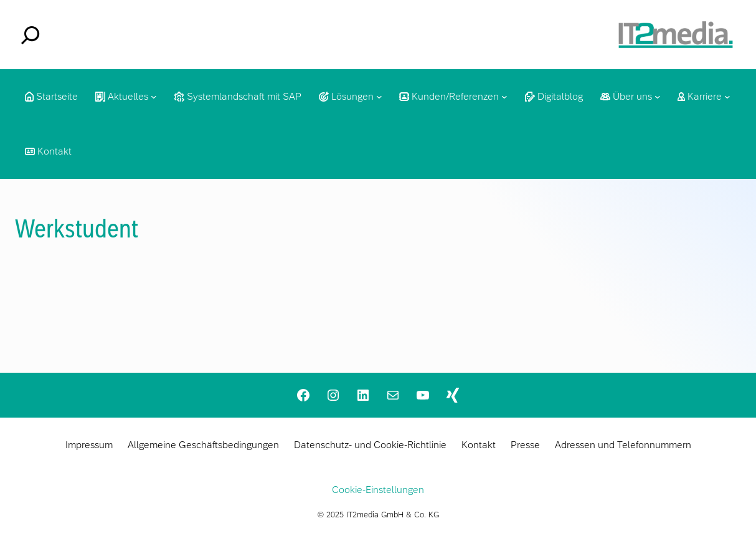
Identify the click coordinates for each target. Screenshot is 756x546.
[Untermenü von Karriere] (727, 97)
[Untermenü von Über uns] (658, 97)
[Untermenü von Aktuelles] (154, 97)
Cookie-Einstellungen (378, 490)
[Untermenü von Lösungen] (379, 97)
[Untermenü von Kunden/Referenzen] (504, 97)
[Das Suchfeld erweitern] (31, 35)
